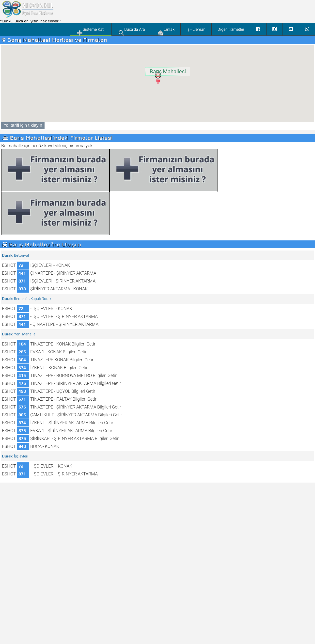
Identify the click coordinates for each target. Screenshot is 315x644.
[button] (157, 78)
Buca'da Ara (132, 31)
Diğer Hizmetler (231, 29)
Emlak (166, 31)
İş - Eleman (196, 29)
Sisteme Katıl (91, 31)
